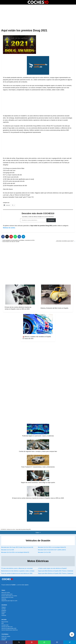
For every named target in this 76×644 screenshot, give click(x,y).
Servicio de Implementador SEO (9, 628)
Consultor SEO (5, 625)
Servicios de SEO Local (7, 627)
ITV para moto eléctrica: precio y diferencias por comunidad (17, 568)
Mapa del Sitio (5, 622)
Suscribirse (51, 220)
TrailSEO (13, 585)
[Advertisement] (38, 17)
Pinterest (4, 612)
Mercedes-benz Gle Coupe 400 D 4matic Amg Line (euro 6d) (17, 547)
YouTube (4, 609)
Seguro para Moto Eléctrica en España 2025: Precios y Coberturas (56, 571)
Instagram (4, 610)
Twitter (3, 614)
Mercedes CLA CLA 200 (8, 550)
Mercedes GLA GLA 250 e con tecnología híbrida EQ (52, 547)
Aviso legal (4, 638)
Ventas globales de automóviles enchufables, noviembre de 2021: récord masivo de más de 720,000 (19, 241)
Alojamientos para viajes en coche (9, 601)
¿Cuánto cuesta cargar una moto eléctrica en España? (52, 568)
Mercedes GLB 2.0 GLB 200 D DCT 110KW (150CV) (52, 550)
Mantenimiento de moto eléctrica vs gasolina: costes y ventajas (18, 571)
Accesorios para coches (7, 594)
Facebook (4, 615)
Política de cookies (6, 636)
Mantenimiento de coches (7, 597)
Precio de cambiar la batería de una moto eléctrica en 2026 (17, 573)
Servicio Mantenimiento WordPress (10, 630)
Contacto (4, 640)
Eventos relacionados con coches (9, 596)
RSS (3, 623)
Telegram (4, 607)
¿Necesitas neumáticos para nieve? (65, 241)
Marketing (4, 599)
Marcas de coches (6, 592)
